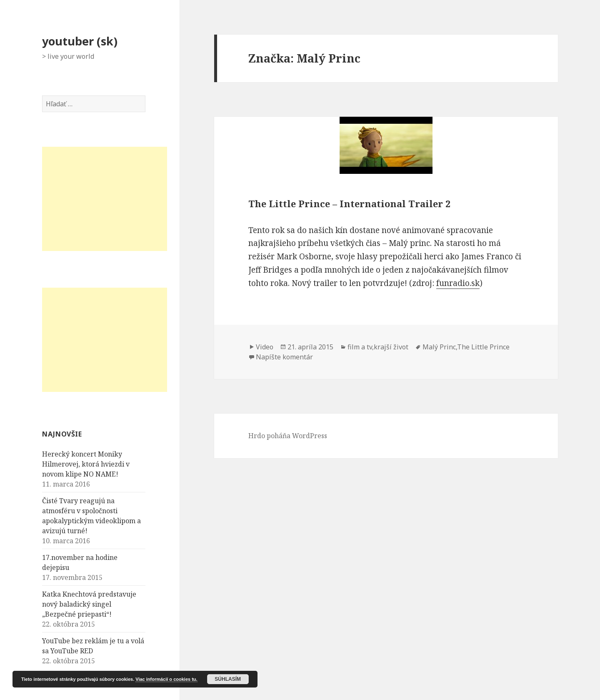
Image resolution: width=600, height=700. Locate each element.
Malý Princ (439, 347)
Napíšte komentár (284, 357)
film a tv (360, 347)
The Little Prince (483, 347)
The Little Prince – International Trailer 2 (349, 203)
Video (265, 347)
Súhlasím (228, 679)
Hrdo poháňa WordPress (288, 436)
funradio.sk (458, 283)
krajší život (391, 347)
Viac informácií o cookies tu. (166, 679)
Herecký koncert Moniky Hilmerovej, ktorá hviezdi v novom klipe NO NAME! (86, 464)
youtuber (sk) (80, 41)
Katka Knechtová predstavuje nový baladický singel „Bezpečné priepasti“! (89, 604)
